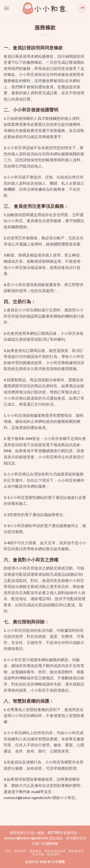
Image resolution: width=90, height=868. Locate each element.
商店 (8, 851)
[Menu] (6, 8)
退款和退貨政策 (55, 851)
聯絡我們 (53, 854)
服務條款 (35, 851)
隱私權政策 (76, 851)
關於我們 (20, 851)
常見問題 (38, 854)
